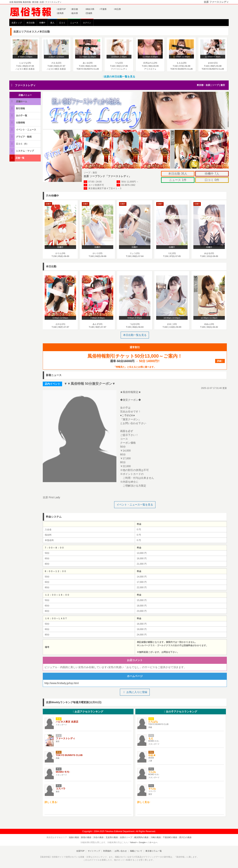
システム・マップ (22, 151)
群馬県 (60, 13)
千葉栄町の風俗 (170, 837)
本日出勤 (30, 23)
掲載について (136, 851)
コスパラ (61, 789)
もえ (151, 738)
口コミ (62, 23)
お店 (88, 712)
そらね (152, 789)
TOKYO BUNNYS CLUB (69, 755)
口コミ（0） (19, 144)
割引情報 (17, 108)
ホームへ (153, 842)
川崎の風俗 (156, 837)
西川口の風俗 (185, 837)
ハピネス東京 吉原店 (67, 722)
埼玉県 (117, 9)
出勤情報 (17, 123)
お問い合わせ (121, 851)
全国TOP (61, 9)
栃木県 (74, 13)
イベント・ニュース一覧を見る (135, 505)
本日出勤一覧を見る (135, 335)
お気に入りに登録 (135, 692)
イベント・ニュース (23, 130)
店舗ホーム (19, 101)
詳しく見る (51, 802)
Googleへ (143, 842)
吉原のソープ (126, 837)
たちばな (153, 722)
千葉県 (103, 9)
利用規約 (107, 851)
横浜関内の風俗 (141, 837)
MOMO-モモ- (63, 772)
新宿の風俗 (86, 837)
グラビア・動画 (21, 137)
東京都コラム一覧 (154, 851)
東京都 (74, 9)
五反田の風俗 (112, 837)
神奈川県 (90, 9)
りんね (152, 772)
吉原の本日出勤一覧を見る (119, 77)
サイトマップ (94, 851)
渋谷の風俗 (98, 837)
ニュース (74, 23)
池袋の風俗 (74, 837)
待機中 (42, 23)
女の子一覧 (19, 115)
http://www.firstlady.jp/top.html (62, 683)
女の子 (181, 712)
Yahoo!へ (134, 842)
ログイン (87, 23)
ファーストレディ (25, 85)
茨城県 (89, 13)
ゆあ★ (152, 755)
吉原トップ (17, 23)
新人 (52, 23)
